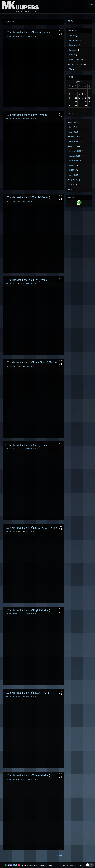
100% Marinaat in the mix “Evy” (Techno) (26, 115)
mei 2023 (72, 165)
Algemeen (73, 35)
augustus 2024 (74, 156)
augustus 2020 (74, 180)
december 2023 (74, 161)
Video (71, 69)
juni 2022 (72, 170)
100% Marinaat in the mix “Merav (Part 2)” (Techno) (31, 362)
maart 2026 (73, 122)
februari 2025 (74, 137)
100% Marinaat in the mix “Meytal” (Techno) (28, 610)
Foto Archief (73, 50)
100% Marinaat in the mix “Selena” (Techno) (28, 775)
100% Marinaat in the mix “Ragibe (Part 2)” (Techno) (32, 528)
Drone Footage (74, 45)
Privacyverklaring (47, 865)
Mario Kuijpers (31, 36)
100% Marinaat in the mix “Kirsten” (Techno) (28, 693)
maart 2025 (73, 132)
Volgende (60, 856)
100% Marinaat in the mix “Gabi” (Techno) (26, 445)
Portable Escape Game (77, 64)
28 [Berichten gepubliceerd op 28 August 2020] (83, 106)
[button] (90, 865)
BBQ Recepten (74, 40)
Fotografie (73, 55)
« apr (69, 113)
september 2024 (75, 151)
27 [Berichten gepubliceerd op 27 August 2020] (79, 106)
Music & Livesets (11, 36)
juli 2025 (72, 127)
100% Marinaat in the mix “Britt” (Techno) (26, 280)
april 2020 (73, 185)
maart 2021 (73, 175)
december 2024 (74, 141)
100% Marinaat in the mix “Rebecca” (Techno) (28, 32)
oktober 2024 (74, 146)
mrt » (74, 113)
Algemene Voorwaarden (30, 865)
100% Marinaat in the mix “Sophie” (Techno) (28, 197)
